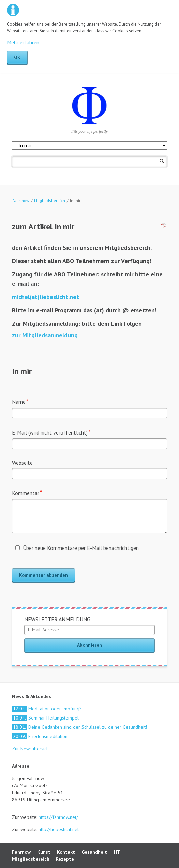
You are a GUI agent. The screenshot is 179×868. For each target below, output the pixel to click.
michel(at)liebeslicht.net (46, 297)
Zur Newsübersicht (31, 749)
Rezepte (65, 859)
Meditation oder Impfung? (47, 709)
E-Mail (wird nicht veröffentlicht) (51, 432)
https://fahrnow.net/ (58, 817)
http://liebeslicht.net (58, 829)
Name (24, 401)
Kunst (44, 852)
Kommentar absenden (43, 575)
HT (117, 852)
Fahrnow (21, 852)
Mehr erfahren (23, 42)
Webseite (22, 463)
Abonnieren (89, 645)
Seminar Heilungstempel (45, 718)
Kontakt (66, 852)
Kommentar (27, 492)
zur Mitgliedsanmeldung (45, 335)
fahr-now (21, 201)
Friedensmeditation (40, 736)
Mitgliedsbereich (50, 201)
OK (17, 57)
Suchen (162, 162)
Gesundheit (94, 852)
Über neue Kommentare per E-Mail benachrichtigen (81, 548)
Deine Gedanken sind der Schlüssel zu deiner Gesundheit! (79, 727)
